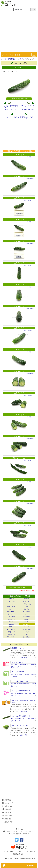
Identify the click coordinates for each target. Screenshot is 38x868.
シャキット (27, 614)
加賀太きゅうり (27, 604)
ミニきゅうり (27, 632)
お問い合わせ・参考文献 (19, 834)
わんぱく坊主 (27, 637)
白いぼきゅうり (11, 617)
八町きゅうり (19, 155)
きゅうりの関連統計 (18, 672)
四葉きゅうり (27, 617)
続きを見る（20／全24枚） (20, 587)
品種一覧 (6, 819)
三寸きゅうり (27, 612)
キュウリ (20, 59)
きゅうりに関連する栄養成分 (21, 691)
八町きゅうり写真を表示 (11, 107)
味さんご (27, 599)
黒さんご (27, 609)
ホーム (4, 59)
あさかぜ (11, 599)
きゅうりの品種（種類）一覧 (21, 716)
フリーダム (27, 627)
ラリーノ (27, 634)
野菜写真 (11, 59)
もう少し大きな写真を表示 (19, 99)
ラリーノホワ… (11, 637)
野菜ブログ (7, 822)
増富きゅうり (11, 632)
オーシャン (11, 604)
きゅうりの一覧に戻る (12, 117)
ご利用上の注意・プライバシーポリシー (19, 831)
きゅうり (11, 609)
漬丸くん (27, 619)
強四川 (11, 622)
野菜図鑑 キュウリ (18, 648)
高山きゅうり (11, 619)
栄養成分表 (7, 806)
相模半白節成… (11, 612)
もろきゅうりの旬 (17, 662)
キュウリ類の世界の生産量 (20, 681)
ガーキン (27, 606)
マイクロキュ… (11, 629)
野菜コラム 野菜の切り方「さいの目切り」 (24, 701)
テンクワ (27, 622)
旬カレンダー (8, 803)
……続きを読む (23, 657)
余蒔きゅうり (11, 634)
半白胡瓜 (11, 627)
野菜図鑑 (6, 800)
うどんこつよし (27, 601)
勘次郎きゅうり (11, 606)
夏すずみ (11, 624)
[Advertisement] (19, 32)
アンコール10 (11, 601)
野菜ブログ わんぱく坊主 (20, 726)
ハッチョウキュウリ (10, 109)
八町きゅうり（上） (19, 458)
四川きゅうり (11, 614)
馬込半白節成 (27, 629)
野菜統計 (6, 809)
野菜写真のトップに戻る (27, 118)
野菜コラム (7, 816)
